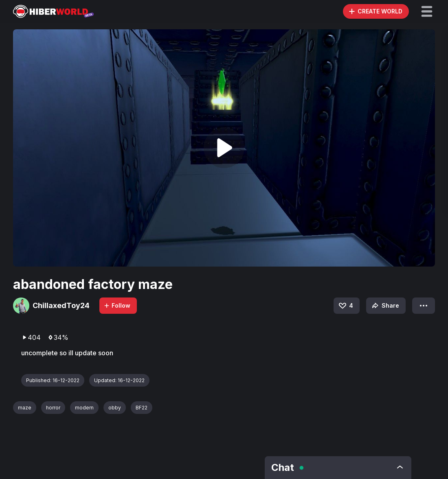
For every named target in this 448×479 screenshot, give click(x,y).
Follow (117, 305)
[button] (427, 11)
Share (385, 306)
